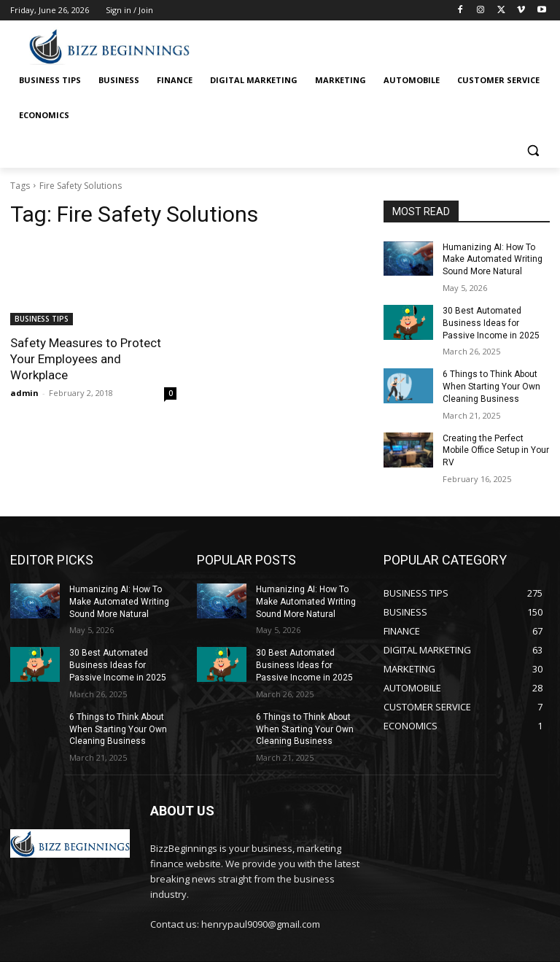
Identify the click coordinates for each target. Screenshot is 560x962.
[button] (533, 151)
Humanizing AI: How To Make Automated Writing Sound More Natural (493, 260)
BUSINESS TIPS (42, 319)
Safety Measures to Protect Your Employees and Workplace (86, 359)
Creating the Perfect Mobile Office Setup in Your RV (496, 451)
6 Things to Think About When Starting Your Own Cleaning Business (491, 387)
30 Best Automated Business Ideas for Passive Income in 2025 (491, 323)
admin (24, 393)
